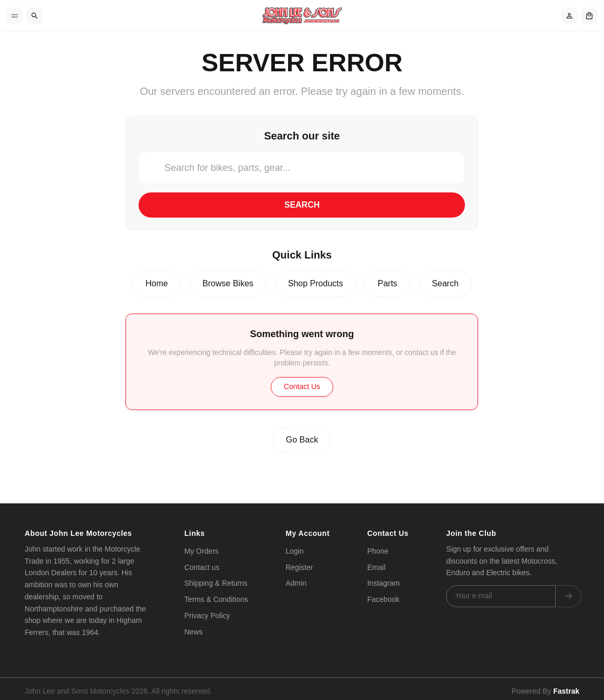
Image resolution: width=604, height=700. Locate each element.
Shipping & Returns (216, 584)
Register (299, 567)
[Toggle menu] (15, 16)
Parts (388, 283)
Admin (296, 584)
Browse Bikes (228, 283)
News (193, 632)
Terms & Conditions (216, 599)
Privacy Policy (207, 616)
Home (157, 283)
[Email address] (501, 596)
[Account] (569, 16)
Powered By (545, 686)
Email (377, 567)
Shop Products (316, 283)
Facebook (383, 599)
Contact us (202, 567)
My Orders (201, 551)
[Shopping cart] (589, 16)
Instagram (384, 584)
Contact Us (302, 386)
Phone (378, 551)
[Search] (35, 16)
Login (294, 551)
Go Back (302, 440)
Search (302, 205)
